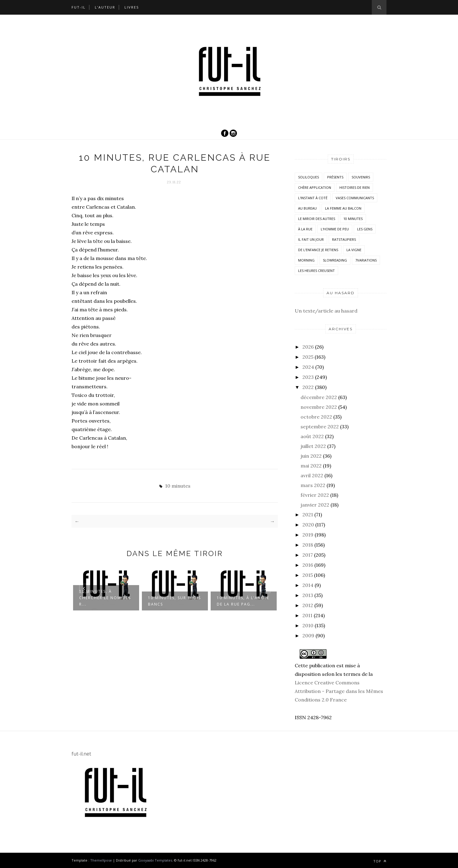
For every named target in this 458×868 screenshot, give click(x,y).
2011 (307, 615)
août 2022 (312, 436)
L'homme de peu (335, 229)
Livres (132, 7)
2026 (308, 347)
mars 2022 (313, 485)
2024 (308, 367)
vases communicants (355, 198)
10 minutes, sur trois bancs (174, 601)
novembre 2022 (319, 407)
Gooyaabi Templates (155, 860)
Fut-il (79, 7)
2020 (308, 525)
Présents (335, 177)
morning (306, 260)
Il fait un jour (311, 239)
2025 (308, 357)
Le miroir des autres (317, 219)
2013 (308, 595)
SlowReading (335, 260)
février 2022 (315, 495)
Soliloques (308, 177)
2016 (308, 565)
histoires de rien (355, 187)
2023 (308, 377)
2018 (308, 545)
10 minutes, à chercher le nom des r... (105, 598)
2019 (308, 535)
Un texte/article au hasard (326, 311)
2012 (308, 605)
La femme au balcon (343, 208)
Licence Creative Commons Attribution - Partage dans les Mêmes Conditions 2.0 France (339, 691)
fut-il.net (81, 754)
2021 (308, 515)
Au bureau (307, 208)
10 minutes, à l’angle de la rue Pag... (243, 601)
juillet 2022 (313, 446)
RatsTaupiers (344, 239)
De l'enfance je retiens (318, 250)
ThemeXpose (101, 860)
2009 (308, 635)
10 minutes (178, 486)
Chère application (315, 187)
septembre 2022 (320, 427)
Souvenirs (361, 177)
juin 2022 (311, 456)
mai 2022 (311, 466)
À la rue (305, 229)
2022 (308, 387)
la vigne (354, 250)
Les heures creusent (316, 271)
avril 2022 (312, 475)
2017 (308, 555)
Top (380, 861)
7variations (366, 260)
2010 (308, 625)
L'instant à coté (313, 198)
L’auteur (105, 7)
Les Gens (365, 229)
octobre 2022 (316, 417)
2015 (308, 575)
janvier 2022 (315, 505)
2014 (308, 585)
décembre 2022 (319, 397)
